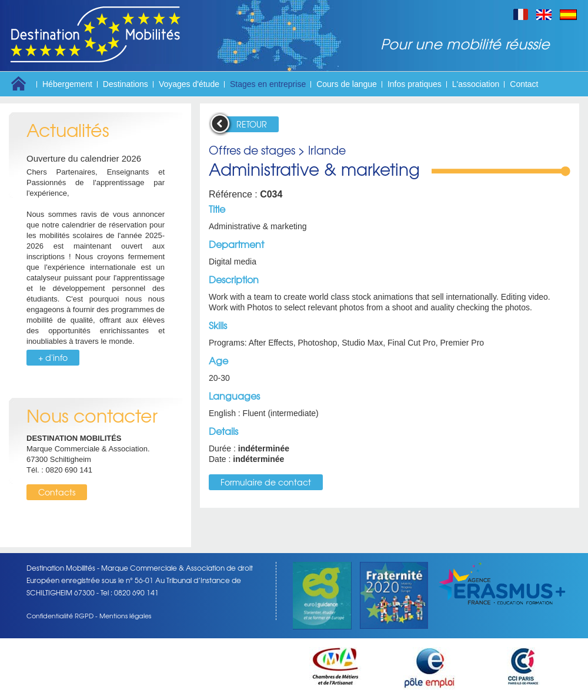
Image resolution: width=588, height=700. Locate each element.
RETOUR (252, 124)
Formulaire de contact (266, 482)
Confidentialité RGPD (60, 615)
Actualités (68, 130)
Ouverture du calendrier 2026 (84, 158)
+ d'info (53, 357)
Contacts (57, 492)
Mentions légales (125, 615)
